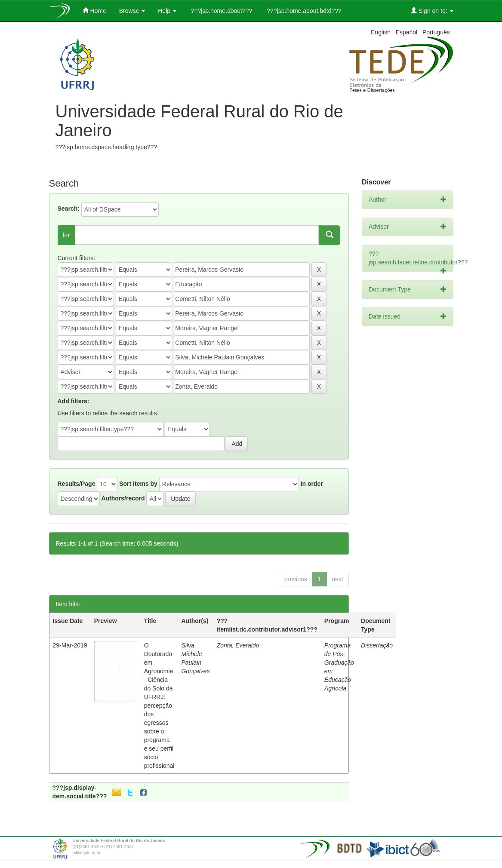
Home (94, 11)
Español (407, 32)
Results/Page (77, 484)
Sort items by (138, 484)
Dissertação (377, 645)
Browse (132, 11)
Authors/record (123, 498)
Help (167, 11)
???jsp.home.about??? (221, 11)
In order (312, 484)
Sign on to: (432, 11)
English (381, 32)
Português (436, 32)
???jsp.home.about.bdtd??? (303, 11)
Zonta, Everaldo (238, 645)
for (66, 235)
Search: (69, 209)
